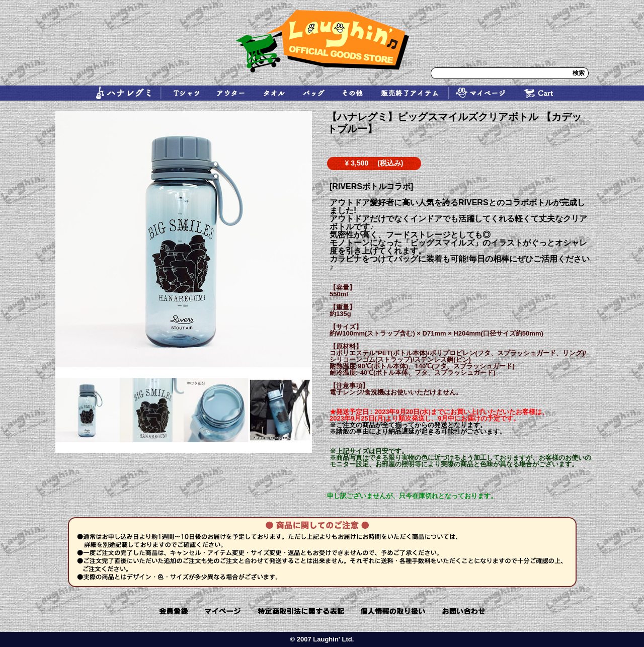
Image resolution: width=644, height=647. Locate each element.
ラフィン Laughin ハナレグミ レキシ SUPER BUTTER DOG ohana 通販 (322, 41)
